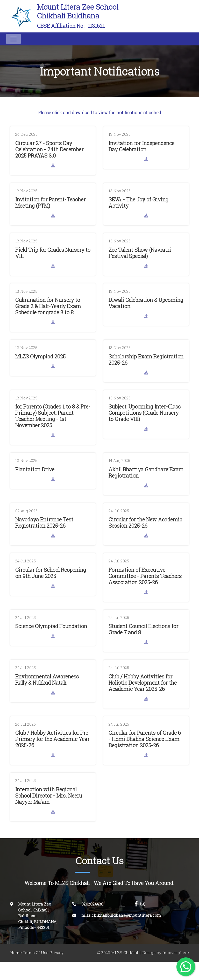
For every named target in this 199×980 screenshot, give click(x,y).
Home (16, 953)
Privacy (57, 953)
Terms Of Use (36, 953)
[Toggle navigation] (13, 39)
